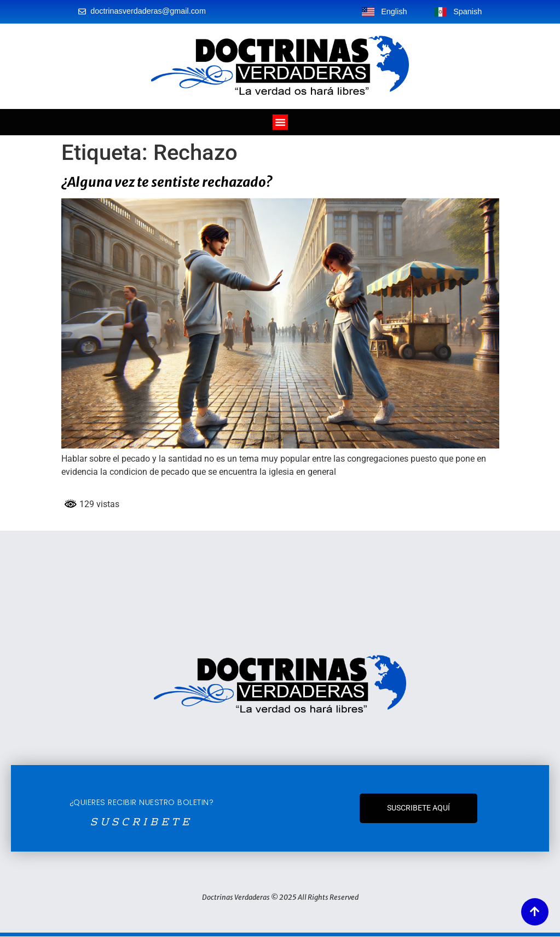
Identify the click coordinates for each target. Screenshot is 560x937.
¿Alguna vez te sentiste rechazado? (167, 182)
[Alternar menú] (280, 122)
